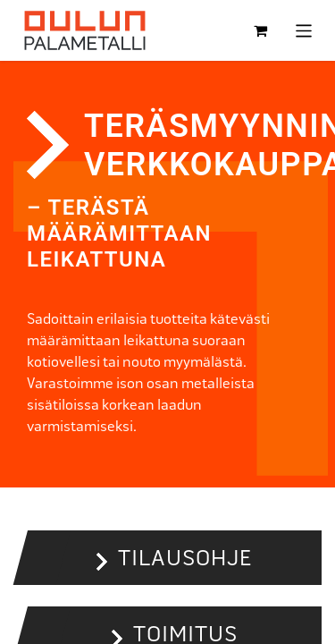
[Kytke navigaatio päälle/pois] (304, 30)
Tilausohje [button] (185, 558)
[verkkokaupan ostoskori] (261, 30)
